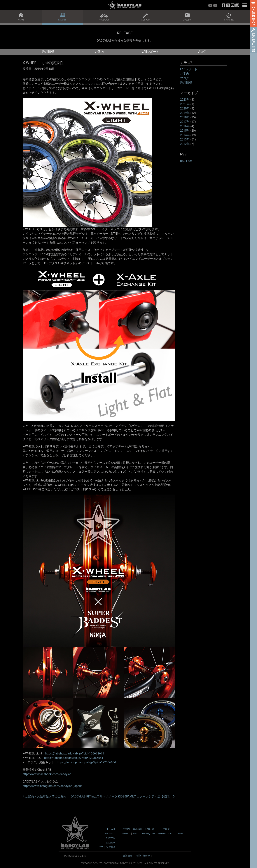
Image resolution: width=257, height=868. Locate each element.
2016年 (185, 126)
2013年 (185, 139)
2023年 (185, 100)
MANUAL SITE (253, 43)
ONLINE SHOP (253, 16)
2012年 (185, 144)
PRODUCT (110, 834)
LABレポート (150, 52)
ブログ (202, 52)
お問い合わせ (143, 856)
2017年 (185, 122)
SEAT (136, 834)
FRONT (126, 834)
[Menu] (245, 5)
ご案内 (99, 52)
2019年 (185, 113)
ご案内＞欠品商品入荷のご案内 (45, 796)
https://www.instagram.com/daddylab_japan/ (52, 786)
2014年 (185, 135)
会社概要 (127, 856)
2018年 (185, 117)
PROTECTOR (165, 834)
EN (215, 5)
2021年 (185, 104)
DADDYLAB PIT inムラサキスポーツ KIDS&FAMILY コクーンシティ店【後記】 (123, 796)
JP (210, 5)
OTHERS (179, 834)
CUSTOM (111, 838)
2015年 (185, 131)
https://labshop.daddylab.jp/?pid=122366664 (86, 762)
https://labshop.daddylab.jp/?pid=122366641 (74, 758)
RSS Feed (186, 161)
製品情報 (48, 52)
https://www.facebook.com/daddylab (47, 774)
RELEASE (111, 829)
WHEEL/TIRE (148, 834)
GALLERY (110, 843)
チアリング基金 (107, 847)
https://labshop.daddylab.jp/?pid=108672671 (75, 753)
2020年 (185, 108)
